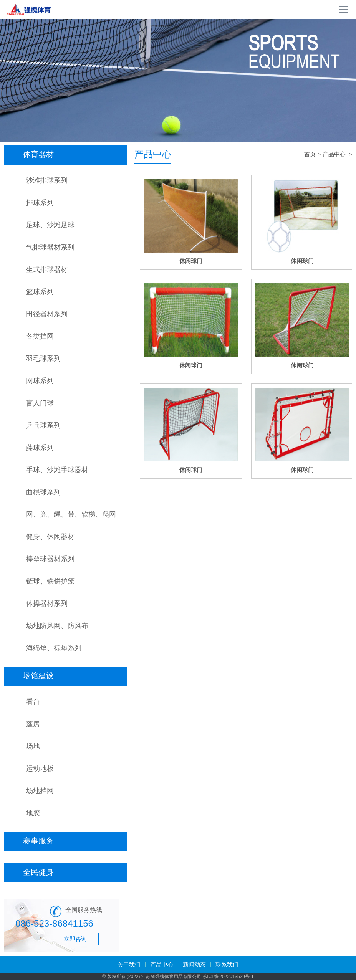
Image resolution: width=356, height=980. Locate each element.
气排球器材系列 (50, 247)
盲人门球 (40, 403)
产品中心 (335, 154)
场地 (33, 746)
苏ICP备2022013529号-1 (228, 977)
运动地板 (40, 768)
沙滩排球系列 (47, 180)
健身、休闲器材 (50, 537)
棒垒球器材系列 (50, 559)
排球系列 (40, 203)
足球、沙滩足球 (50, 225)
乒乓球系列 (43, 425)
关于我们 (129, 964)
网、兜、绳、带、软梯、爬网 (71, 514)
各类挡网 (40, 336)
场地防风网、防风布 (57, 626)
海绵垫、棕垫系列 (54, 648)
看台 (33, 702)
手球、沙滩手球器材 (57, 470)
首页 (310, 154)
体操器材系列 (47, 603)
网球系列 (40, 381)
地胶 (33, 813)
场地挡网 (40, 791)
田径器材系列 (47, 314)
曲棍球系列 (43, 492)
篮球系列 (40, 292)
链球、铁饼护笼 (50, 581)
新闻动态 (194, 964)
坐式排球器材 (47, 269)
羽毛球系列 (43, 359)
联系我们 (227, 964)
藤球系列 (40, 448)
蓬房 (33, 724)
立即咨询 (75, 939)
